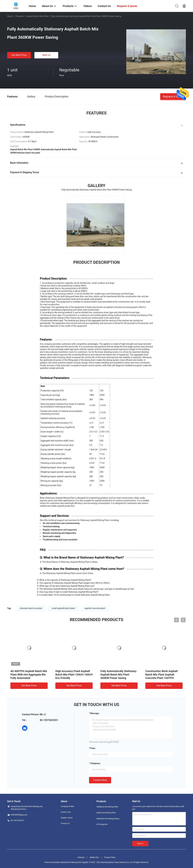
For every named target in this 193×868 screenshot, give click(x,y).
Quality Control (67, 818)
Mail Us (46, 55)
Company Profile (67, 806)
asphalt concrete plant (95, 608)
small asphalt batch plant (63, 608)
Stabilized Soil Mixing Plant (107, 807)
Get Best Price (19, 55)
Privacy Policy (110, 857)
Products (20, 16)
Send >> (140, 844)
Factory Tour (66, 812)
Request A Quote (173, 96)
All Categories (102, 824)
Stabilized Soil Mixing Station (108, 819)
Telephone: (95, 763)
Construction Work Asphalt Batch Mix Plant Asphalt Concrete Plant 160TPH (162, 675)
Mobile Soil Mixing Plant (106, 813)
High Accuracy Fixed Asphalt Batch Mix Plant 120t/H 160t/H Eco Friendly (74, 675)
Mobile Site (94, 857)
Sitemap (81, 857)
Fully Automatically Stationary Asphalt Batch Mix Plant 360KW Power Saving (118, 675)
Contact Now (100, 780)
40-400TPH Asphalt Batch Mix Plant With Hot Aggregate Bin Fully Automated (29, 675)
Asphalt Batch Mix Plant (37, 16)
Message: (95, 713)
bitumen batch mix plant (31, 608)
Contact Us (65, 823)
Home (10, 16)
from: (93, 748)
